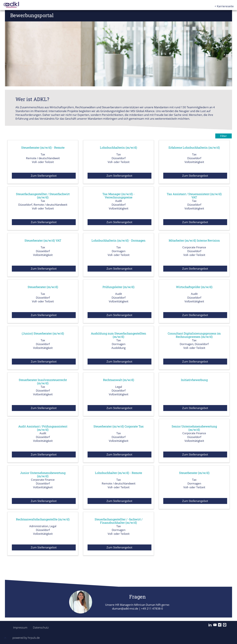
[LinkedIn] (210, 625)
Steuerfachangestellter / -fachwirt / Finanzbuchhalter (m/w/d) (118, 521)
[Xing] (220, 625)
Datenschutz (39, 627)
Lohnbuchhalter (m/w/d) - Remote (118, 473)
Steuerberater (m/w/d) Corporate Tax (119, 426)
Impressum (19, 627)
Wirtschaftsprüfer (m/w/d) (194, 287)
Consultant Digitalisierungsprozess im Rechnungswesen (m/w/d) (194, 335)
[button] (5, 638)
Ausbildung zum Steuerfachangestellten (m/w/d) (118, 335)
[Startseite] (16, 5)
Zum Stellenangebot (44, 176)
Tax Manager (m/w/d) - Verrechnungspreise (119, 196)
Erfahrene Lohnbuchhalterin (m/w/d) (194, 147)
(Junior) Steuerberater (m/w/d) (43, 333)
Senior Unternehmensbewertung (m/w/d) (194, 428)
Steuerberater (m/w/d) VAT (43, 240)
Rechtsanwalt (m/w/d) (118, 380)
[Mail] (225, 625)
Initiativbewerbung (194, 380)
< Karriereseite (224, 6)
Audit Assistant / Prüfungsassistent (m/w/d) (43, 428)
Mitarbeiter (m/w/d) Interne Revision (194, 240)
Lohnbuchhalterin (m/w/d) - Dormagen (119, 240)
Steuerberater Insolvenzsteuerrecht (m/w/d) (43, 381)
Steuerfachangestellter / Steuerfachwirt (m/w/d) (43, 196)
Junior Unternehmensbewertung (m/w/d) (43, 474)
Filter (224, 136)
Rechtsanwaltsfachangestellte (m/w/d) (43, 519)
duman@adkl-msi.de (125, 608)
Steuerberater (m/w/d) (43, 287)
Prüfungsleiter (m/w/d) (118, 287)
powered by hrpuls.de (26, 638)
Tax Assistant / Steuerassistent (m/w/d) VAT (194, 196)
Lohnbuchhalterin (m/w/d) (118, 147)
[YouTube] (215, 625)
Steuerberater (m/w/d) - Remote (43, 147)
